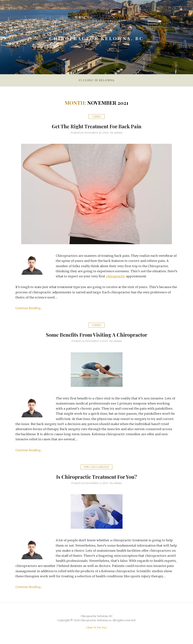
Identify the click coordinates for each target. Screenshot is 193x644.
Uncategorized (96, 467)
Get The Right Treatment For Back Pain (96, 126)
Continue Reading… (29, 308)
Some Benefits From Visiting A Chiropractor (97, 334)
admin (118, 133)
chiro (97, 117)
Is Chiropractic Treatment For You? (97, 476)
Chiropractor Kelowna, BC (97, 36)
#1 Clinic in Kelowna (96, 80)
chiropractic (116, 276)
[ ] (97, 628)
